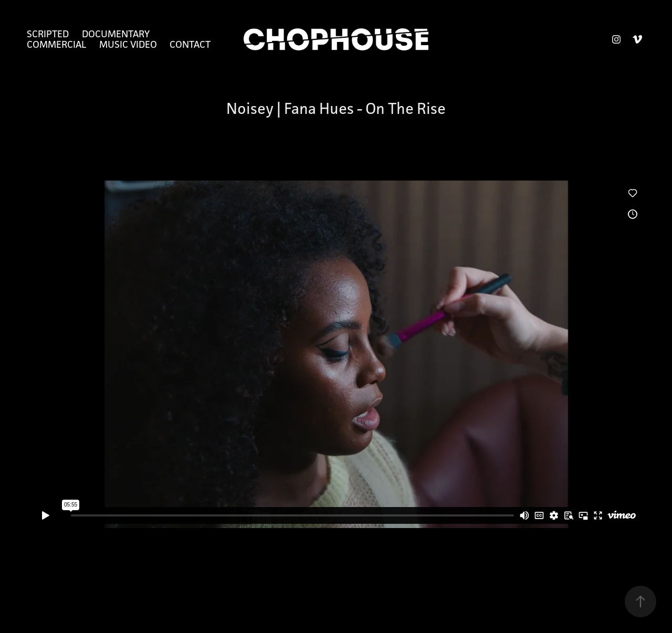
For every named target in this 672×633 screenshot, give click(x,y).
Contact (190, 44)
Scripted (48, 34)
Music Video (128, 44)
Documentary (116, 34)
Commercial (56, 44)
